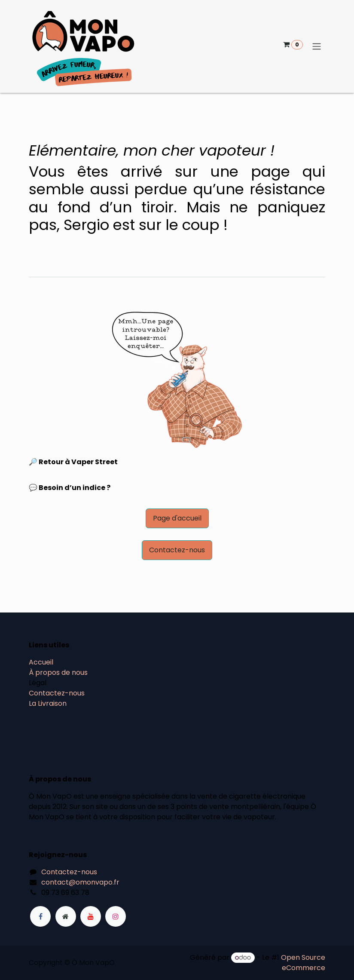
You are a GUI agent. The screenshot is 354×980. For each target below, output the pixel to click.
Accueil (41, 662)
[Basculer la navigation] (317, 47)
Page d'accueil (177, 518)
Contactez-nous (177, 550)
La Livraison (48, 703)
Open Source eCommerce (303, 963)
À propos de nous (58, 672)
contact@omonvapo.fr (80, 882)
